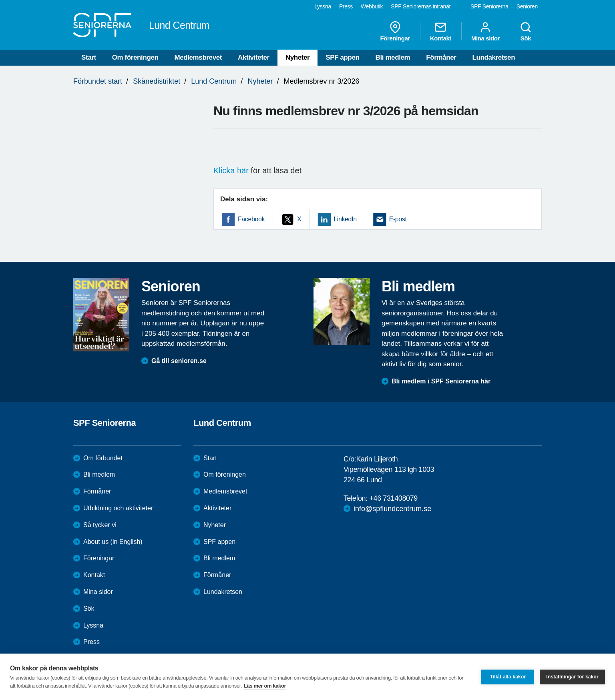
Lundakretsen (493, 57)
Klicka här (231, 170)
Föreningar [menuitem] (395, 31)
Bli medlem (393, 57)
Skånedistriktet (157, 81)
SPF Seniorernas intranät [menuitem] (421, 6)
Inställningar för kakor (572, 677)
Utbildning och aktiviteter (118, 508)
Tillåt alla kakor (508, 677)
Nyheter (298, 57)
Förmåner (441, 57)
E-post (398, 219)
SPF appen (342, 57)
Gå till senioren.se (179, 361)
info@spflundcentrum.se (392, 509)
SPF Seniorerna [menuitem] (489, 6)
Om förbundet (103, 458)
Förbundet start (98, 81)
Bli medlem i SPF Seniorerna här (441, 381)
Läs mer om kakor (265, 686)
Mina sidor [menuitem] (485, 31)
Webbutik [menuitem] (372, 6)
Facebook (251, 219)
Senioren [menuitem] (527, 6)
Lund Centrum (214, 81)
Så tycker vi (100, 525)
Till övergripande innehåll (0, 0)
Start (89, 57)
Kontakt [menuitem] (441, 31)
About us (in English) (113, 542)
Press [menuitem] (346, 6)
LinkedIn (345, 219)
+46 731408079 (393, 498)
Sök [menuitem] (526, 31)
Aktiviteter (254, 57)
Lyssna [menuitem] (323, 6)
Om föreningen (135, 57)
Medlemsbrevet (198, 57)
